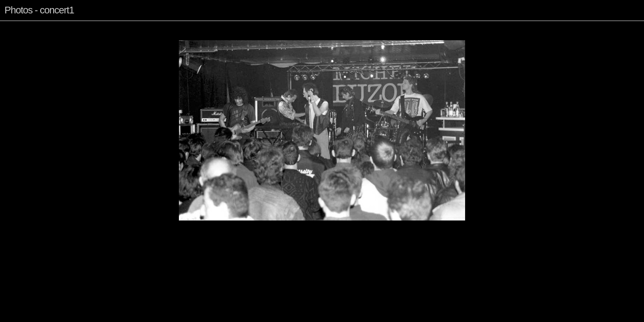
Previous (16, 28)
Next (55, 28)
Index (38, 28)
